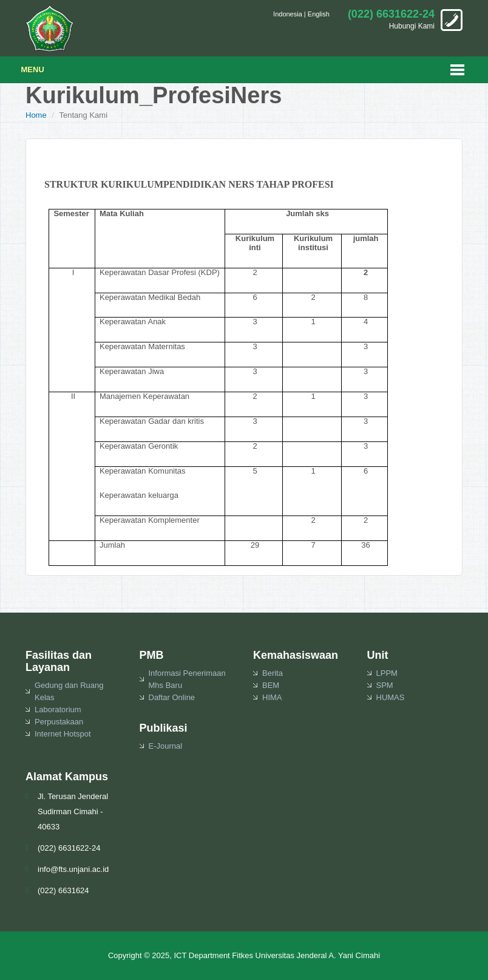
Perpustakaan (59, 722)
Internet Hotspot (63, 734)
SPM (385, 685)
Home (36, 115)
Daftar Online (172, 697)
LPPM (387, 673)
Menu (33, 70)
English (319, 14)
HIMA (272, 697)
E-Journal (166, 746)
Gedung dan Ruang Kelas (69, 691)
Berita (273, 673)
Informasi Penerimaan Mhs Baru (187, 679)
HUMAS (391, 697)
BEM (271, 685)
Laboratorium (58, 709)
